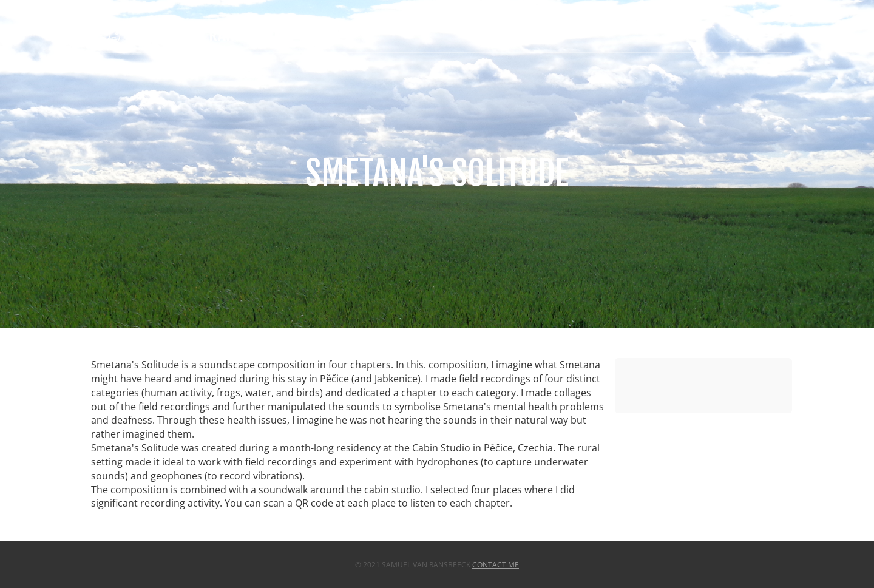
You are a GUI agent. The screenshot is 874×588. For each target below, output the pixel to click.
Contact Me (496, 565)
